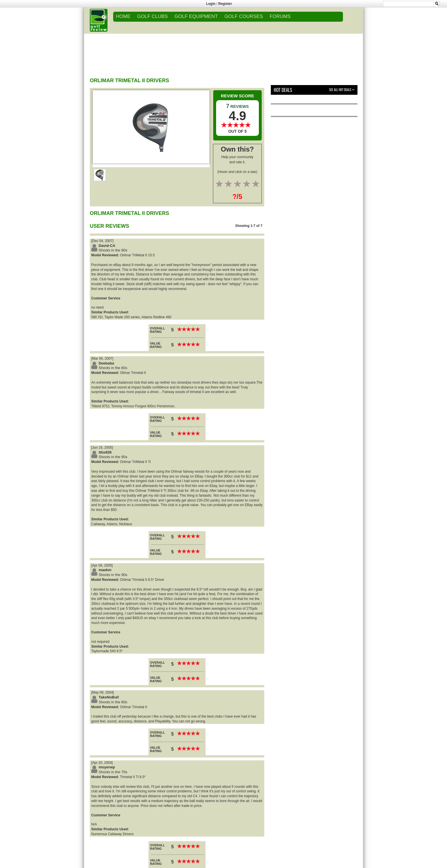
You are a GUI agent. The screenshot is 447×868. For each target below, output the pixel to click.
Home (123, 16)
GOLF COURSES (244, 16)
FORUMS (280, 16)
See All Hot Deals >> (342, 90)
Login (211, 4)
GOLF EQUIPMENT (196, 16)
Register (225, 4)
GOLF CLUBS (153, 16)
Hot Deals (283, 90)
